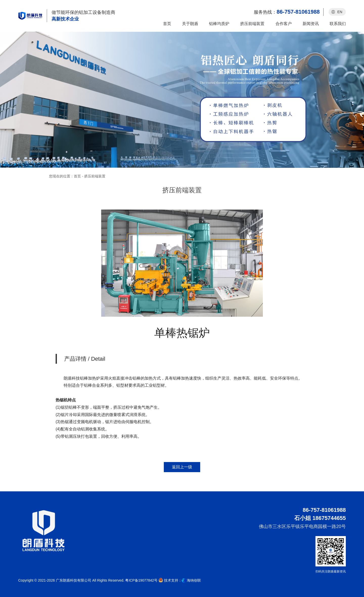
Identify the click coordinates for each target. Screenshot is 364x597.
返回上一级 (182, 467)
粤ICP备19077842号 (141, 580)
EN (340, 12)
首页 (77, 176)
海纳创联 (194, 580)
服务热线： (287, 12)
